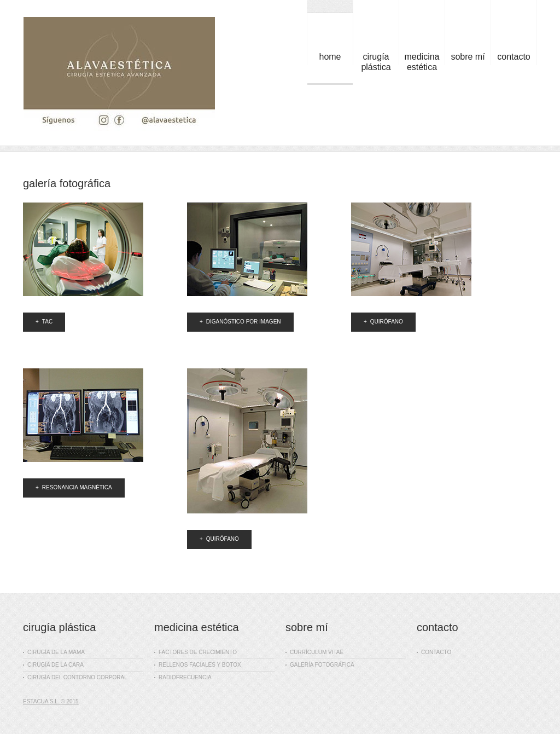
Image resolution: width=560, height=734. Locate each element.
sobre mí (468, 57)
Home (330, 57)
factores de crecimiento (196, 652)
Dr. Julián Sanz (119, 76)
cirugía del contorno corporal (75, 677)
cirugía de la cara (53, 665)
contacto (514, 57)
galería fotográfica (320, 665)
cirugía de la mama (54, 652)
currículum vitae (314, 652)
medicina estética (422, 62)
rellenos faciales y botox (198, 665)
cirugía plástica (376, 62)
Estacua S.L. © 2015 (51, 701)
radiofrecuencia (183, 677)
